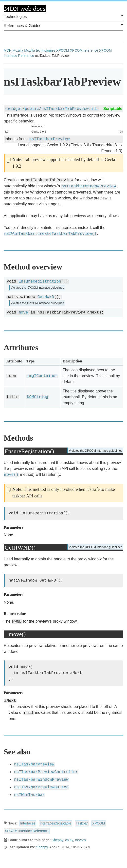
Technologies (63, 16)
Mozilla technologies (40, 50)
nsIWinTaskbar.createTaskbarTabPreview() (50, 234)
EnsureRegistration (40, 282)
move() (11, 475)
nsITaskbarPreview (49, 139)
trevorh (80, 840)
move (23, 313)
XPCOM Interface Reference (27, 831)
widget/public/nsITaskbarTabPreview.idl (53, 109)
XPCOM (63, 50)
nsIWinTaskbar (29, 795)
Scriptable (113, 109)
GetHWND (46, 297)
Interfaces (28, 823)
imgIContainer (42, 376)
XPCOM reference (84, 50)
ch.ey (69, 840)
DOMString (37, 397)
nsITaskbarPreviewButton (41, 787)
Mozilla (18, 50)
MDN (8, 50)
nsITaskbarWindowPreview (89, 186)
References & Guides (63, 25)
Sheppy (57, 840)
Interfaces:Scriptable (55, 823)
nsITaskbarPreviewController (46, 772)
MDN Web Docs (25, 9)
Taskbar (82, 823)
